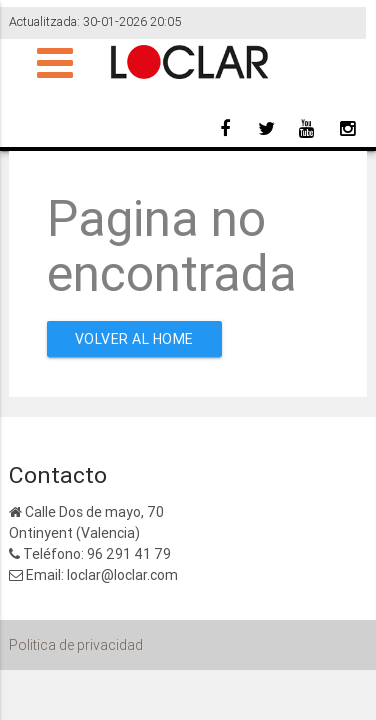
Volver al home (134, 339)
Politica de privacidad (76, 645)
